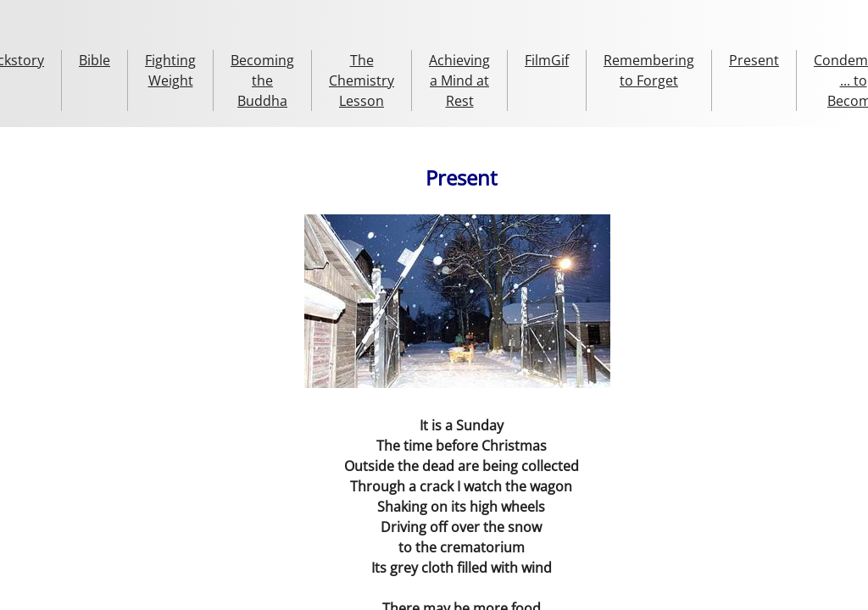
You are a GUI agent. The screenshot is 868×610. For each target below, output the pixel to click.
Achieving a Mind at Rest (459, 80)
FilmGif (547, 60)
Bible (95, 60)
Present (754, 60)
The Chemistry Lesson (362, 80)
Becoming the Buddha (262, 80)
